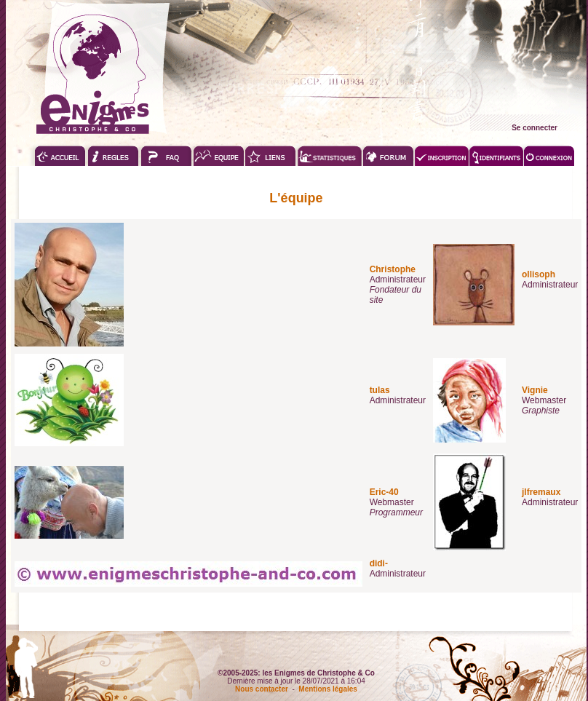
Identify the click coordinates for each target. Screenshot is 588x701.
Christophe (393, 269)
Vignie (535, 390)
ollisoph (539, 274)
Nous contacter (262, 689)
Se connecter (535, 128)
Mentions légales (328, 689)
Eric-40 (384, 492)
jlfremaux (541, 492)
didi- (379, 563)
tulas (380, 390)
